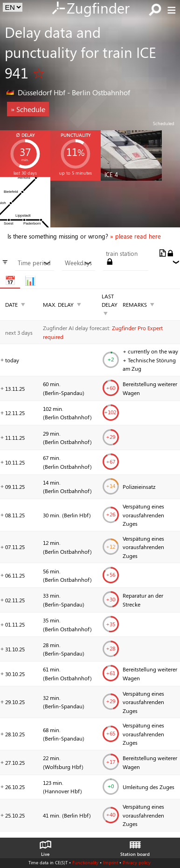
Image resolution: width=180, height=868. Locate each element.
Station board (135, 846)
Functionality (85, 862)
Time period (34, 263)
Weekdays (78, 263)
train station (122, 254)
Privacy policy (137, 862)
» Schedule (28, 109)
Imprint (111, 862)
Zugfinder (90, 9)
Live (45, 846)
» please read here (135, 236)
